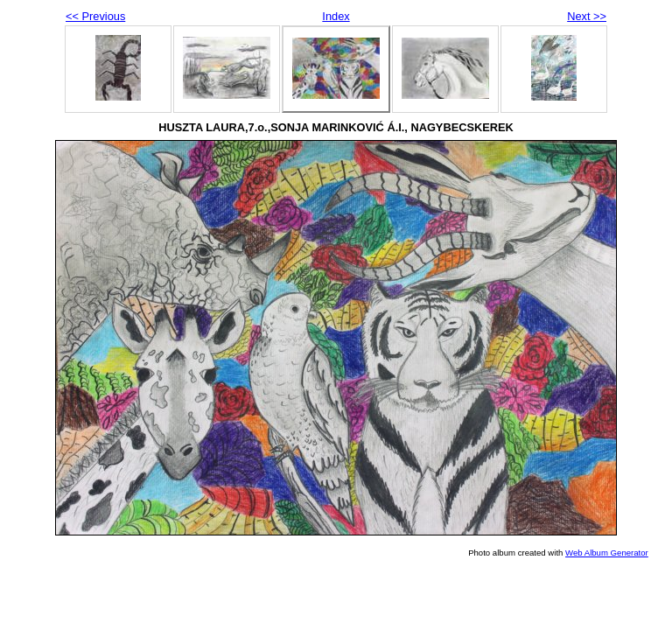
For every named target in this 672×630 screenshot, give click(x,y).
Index (336, 16)
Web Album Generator (607, 553)
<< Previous (95, 16)
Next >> (587, 16)
